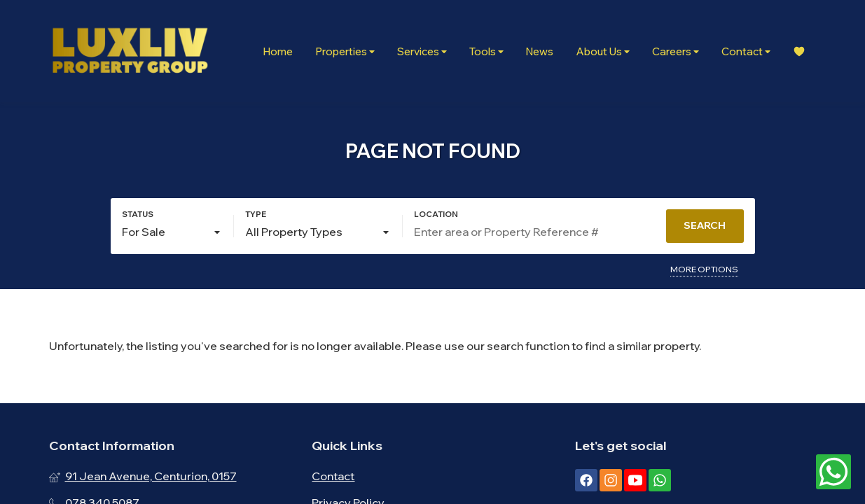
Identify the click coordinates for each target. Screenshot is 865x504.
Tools (486, 51)
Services (422, 51)
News (540, 51)
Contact (746, 51)
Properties (345, 51)
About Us (603, 51)
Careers (676, 51)
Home (278, 51)
